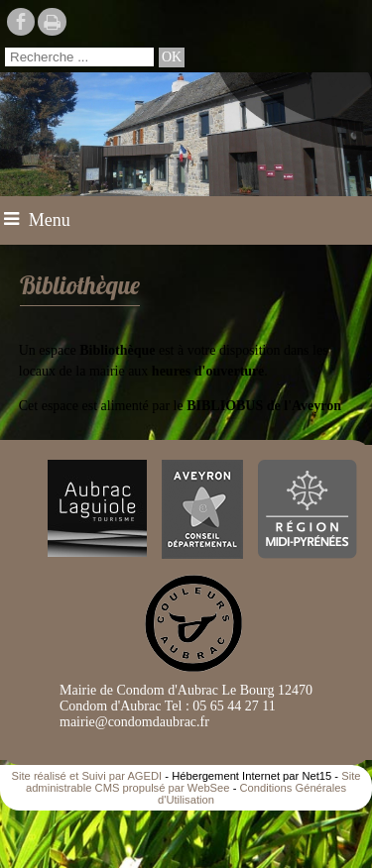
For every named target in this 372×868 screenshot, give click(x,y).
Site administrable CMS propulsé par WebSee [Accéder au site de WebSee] (193, 782)
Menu (50, 220)
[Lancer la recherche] (172, 57)
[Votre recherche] (79, 57)
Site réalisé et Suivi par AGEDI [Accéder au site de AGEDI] (87, 776)
